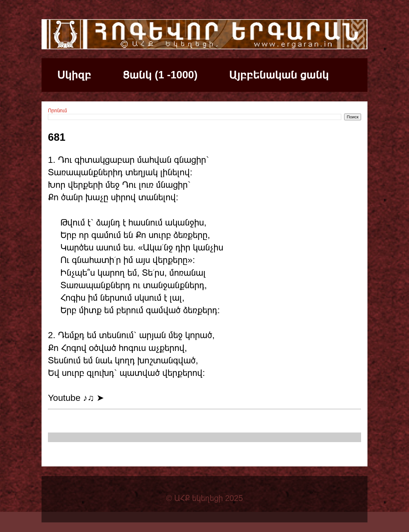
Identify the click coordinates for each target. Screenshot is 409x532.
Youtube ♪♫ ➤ (76, 398)
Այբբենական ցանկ (279, 75)
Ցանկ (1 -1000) (160, 75)
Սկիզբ (74, 75)
